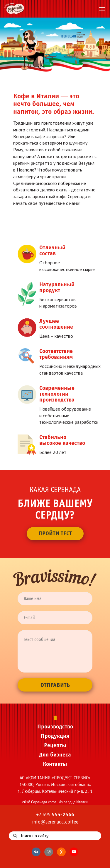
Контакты (55, 764)
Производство (55, 727)
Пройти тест (55, 533)
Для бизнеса (55, 755)
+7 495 (55, 815)
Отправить (55, 685)
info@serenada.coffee (55, 822)
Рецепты (55, 745)
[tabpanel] (55, 45)
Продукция (55, 736)
